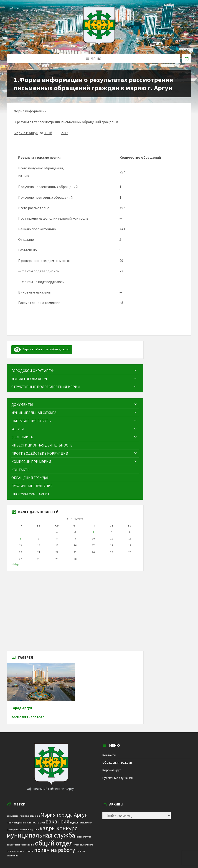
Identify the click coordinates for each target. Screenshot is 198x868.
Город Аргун (22, 708)
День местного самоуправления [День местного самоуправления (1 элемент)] (23, 816)
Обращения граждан (117, 763)
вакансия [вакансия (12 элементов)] (57, 821)
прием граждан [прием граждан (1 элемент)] (25, 851)
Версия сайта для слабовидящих (42, 349)
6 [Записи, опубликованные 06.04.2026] (20, 538)
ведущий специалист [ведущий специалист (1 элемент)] (81, 823)
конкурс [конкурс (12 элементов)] (67, 828)
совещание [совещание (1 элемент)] (12, 856)
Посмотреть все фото (28, 717)
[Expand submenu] (135, 371)
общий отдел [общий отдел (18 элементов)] (54, 843)
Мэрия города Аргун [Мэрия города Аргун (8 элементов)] (64, 815)
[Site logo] (99, 45)
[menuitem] (75, 371)
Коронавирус (112, 770)
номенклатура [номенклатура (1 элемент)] (83, 837)
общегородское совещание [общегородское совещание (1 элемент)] (21, 845)
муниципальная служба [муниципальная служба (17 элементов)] (41, 835)
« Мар (15, 564)
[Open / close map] (187, 59)
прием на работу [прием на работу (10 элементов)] (55, 850)
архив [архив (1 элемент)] (24, 823)
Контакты (109, 755)
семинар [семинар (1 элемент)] (80, 851)
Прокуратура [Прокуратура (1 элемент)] (14, 823)
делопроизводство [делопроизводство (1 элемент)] (16, 829)
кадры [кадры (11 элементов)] (48, 828)
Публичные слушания (118, 778)
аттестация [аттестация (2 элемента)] (37, 822)
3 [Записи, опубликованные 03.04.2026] (93, 532)
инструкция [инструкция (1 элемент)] (33, 829)
